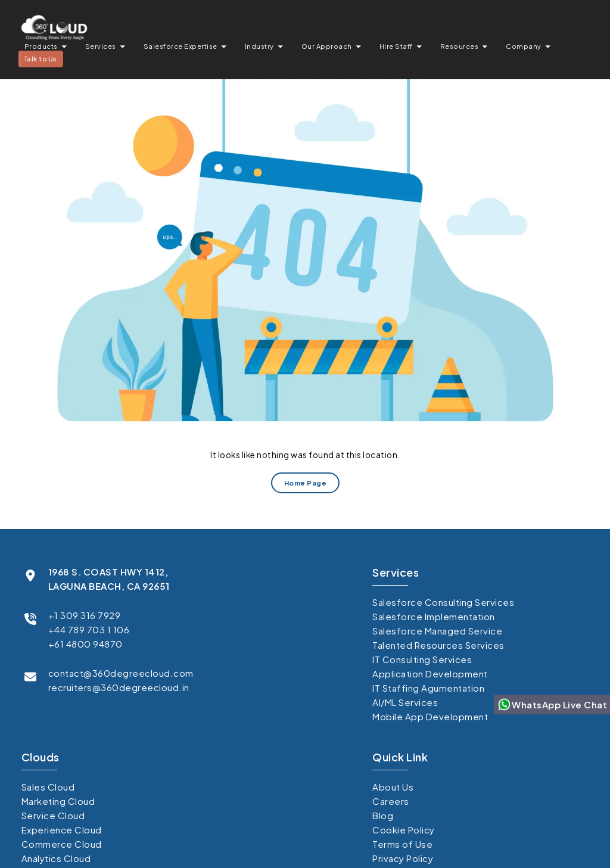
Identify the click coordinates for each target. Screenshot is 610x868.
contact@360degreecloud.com (121, 673)
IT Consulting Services (422, 659)
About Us (393, 787)
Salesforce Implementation (434, 616)
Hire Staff (396, 46)
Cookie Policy (404, 830)
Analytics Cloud (56, 858)
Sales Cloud (48, 787)
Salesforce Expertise (180, 46)
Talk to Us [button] (41, 59)
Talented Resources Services (438, 645)
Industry (259, 46)
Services (101, 46)
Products (41, 46)
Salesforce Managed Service (437, 631)
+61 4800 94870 (85, 644)
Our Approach (327, 46)
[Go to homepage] (54, 27)
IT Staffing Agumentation (428, 688)
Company (524, 46)
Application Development (430, 673)
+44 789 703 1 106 (89, 629)
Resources (460, 46)
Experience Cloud (62, 830)
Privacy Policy (403, 858)
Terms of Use (402, 844)
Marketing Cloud (58, 801)
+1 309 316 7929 (85, 615)
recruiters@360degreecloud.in (119, 687)
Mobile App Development (430, 716)
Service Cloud (53, 815)
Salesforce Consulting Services (443, 602)
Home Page (305, 483)
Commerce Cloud (62, 844)
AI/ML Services (405, 702)
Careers (391, 801)
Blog (383, 815)
